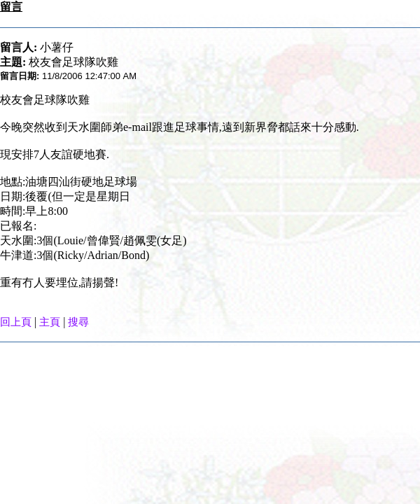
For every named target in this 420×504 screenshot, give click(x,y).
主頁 (50, 322)
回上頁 (16, 322)
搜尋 (78, 322)
